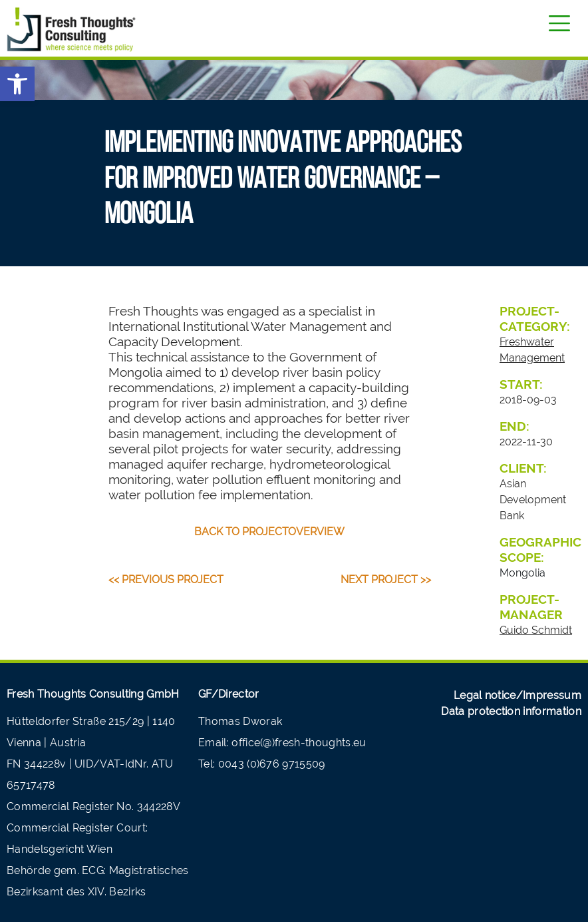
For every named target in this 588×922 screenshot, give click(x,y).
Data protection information (511, 711)
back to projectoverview (269, 532)
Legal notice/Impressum (517, 695)
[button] (17, 84)
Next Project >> (386, 579)
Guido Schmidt (536, 630)
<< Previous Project (166, 579)
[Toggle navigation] (559, 23)
